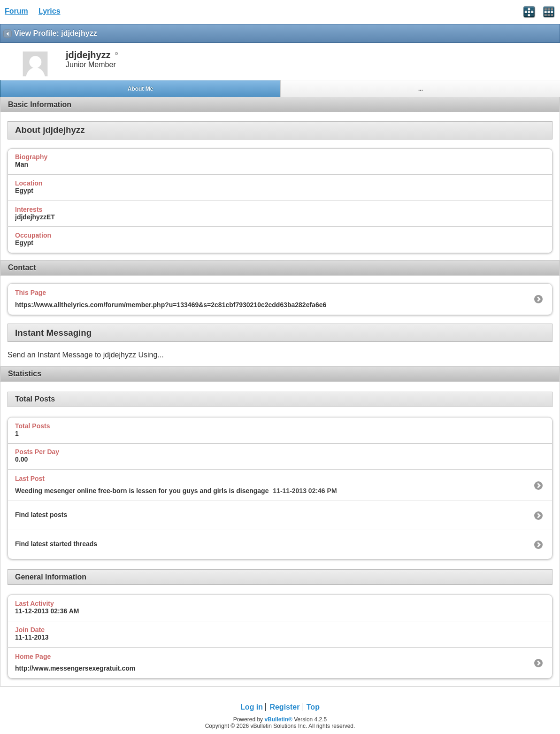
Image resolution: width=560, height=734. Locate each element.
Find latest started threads (56, 544)
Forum (16, 11)
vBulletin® (278, 719)
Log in (252, 707)
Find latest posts (41, 515)
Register (284, 707)
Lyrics (50, 11)
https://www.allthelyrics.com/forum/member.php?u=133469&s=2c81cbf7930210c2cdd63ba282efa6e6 (171, 305)
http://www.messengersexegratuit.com (75, 668)
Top (313, 707)
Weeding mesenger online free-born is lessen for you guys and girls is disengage (142, 491)
